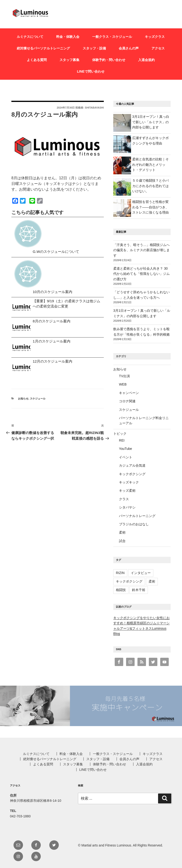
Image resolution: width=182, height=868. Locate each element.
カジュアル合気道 (132, 465)
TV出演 (124, 376)
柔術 (122, 532)
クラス (124, 499)
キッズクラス (155, 37)
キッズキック (129, 482)
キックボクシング (132, 474)
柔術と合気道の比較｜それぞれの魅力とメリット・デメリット (150, 164)
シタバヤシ (127, 507)
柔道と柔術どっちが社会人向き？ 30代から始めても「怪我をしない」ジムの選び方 (141, 274)
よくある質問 (37, 60)
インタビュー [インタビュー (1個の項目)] (141, 573)
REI (122, 440)
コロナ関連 (127, 401)
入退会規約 (146, 60)
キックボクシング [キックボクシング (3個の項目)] (129, 581)
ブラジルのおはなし (134, 524)
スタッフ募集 (69, 60)
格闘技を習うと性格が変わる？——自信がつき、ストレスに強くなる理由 (150, 207)
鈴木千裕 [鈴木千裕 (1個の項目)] (139, 590)
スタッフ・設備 (94, 48)
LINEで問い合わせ (91, 71)
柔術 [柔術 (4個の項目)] (152, 581)
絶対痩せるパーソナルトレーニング (43, 48)
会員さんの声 (129, 48)
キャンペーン (129, 393)
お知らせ (23, 399)
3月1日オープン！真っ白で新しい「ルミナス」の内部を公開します (151, 122)
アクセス (158, 48)
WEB (123, 384)
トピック (120, 434)
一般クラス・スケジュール (112, 37)
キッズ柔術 (127, 491)
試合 (122, 541)
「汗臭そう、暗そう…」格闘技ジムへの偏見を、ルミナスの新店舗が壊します (141, 250)
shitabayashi (94, 108)
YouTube (125, 449)
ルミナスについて (30, 37)
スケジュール (38, 399)
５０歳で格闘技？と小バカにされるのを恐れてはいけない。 (150, 186)
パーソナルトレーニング (137, 516)
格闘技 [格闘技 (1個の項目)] (121, 590)
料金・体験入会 (68, 37)
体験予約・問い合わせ (109, 60)
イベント (126, 457)
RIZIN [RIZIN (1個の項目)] (120, 573)
